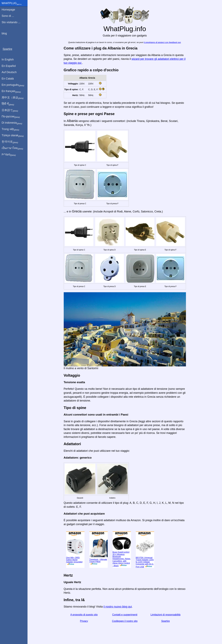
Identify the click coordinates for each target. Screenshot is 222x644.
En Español (9, 66)
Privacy (84, 621)
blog (4, 33)
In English (8, 60)
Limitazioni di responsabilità (165, 615)
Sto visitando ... (11, 22)
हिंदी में (8, 104)
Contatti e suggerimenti (125, 615)
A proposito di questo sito (84, 615)
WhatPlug (12, 4)
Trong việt (10, 129)
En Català (8, 79)
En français (11, 91)
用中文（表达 (13, 98)
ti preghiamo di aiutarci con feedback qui (162, 42)
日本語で (10, 110)
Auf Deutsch (9, 72)
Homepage (8, 10)
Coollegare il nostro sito (125, 621)
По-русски (11, 117)
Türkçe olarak (13, 136)
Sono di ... (8, 16)
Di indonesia (12, 123)
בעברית (9, 154)
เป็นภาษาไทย (12, 148)
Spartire (165, 621)
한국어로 (10, 142)
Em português (13, 85)
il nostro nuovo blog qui (118, 607)
